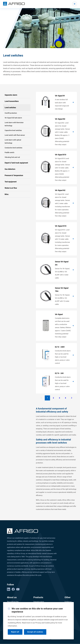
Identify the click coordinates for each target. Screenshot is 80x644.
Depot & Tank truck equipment (16, 163)
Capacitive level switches (13, 130)
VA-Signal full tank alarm (13, 118)
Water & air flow (11, 188)
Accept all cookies (35, 632)
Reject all (15, 632)
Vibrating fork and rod (12, 157)
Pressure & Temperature (14, 175)
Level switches (10, 108)
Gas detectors (10, 169)
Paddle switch (9, 152)
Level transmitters (12, 101)
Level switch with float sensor (15, 135)
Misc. (7, 194)
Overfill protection (11, 113)
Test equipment (11, 182)
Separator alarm (11, 95)
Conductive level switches (13, 148)
